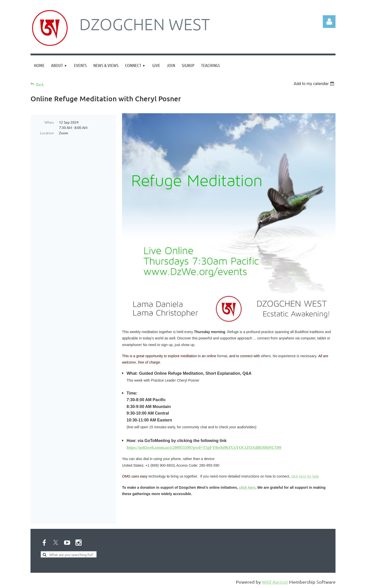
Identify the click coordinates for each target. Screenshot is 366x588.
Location (47, 133)
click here (247, 487)
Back (40, 84)
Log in (329, 22)
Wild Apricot (275, 582)
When (49, 122)
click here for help (305, 476)
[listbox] (315, 84)
